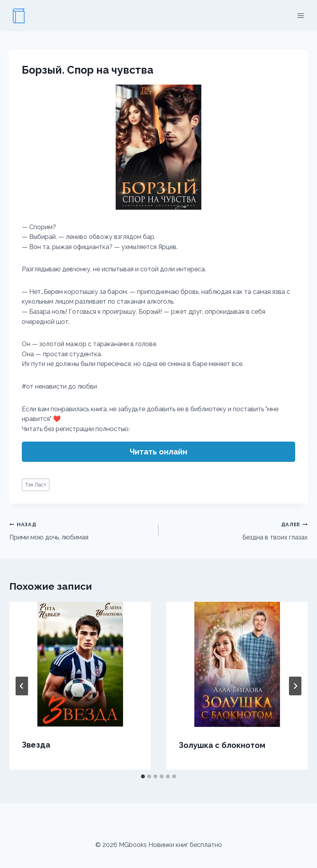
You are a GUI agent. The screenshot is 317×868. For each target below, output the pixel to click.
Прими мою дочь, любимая (81, 530)
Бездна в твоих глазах (236, 530)
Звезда (36, 745)
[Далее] (295, 686)
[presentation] (80, 664)
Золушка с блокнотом (222, 745)
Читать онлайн (158, 452)
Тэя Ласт (36, 485)
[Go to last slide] (22, 686)
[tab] (143, 776)
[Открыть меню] (300, 15)
